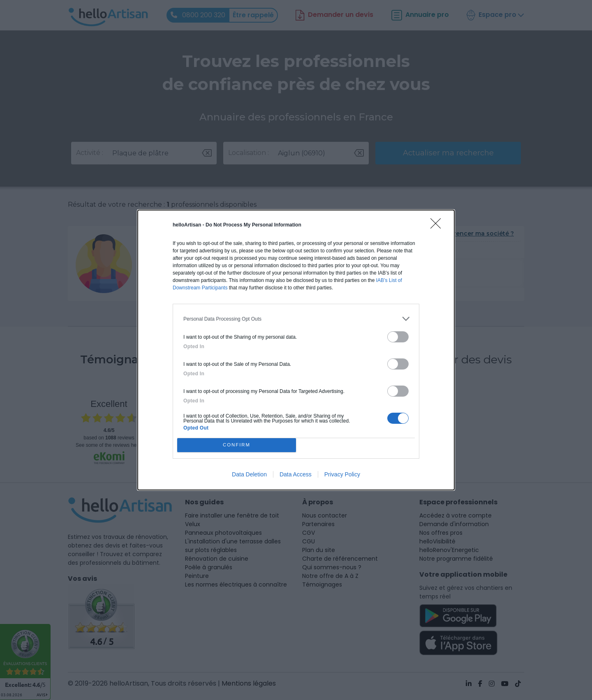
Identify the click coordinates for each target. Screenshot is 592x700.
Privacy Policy (342, 474)
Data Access (296, 474)
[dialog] (296, 350)
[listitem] (296, 319)
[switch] (398, 337)
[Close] (438, 226)
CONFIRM (237, 445)
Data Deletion (249, 474)
